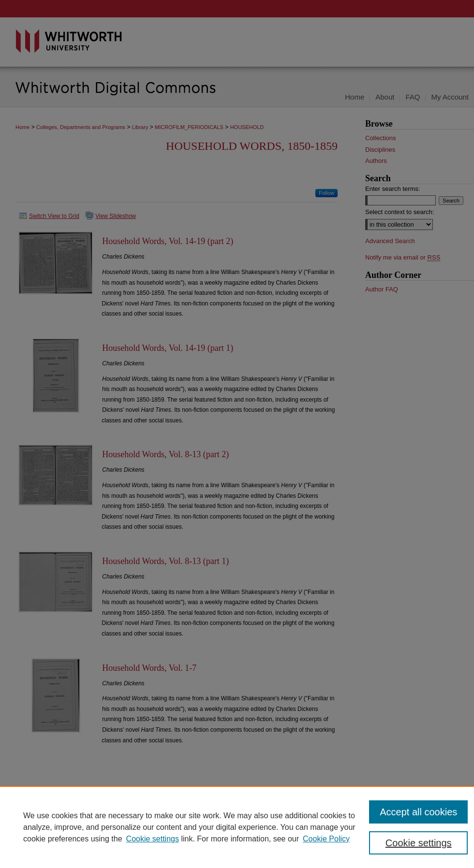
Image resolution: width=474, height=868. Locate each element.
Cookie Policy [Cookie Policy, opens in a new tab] (326, 839)
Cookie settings (153, 839)
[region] (237, 827)
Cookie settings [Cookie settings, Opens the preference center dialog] (419, 843)
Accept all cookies (418, 812)
